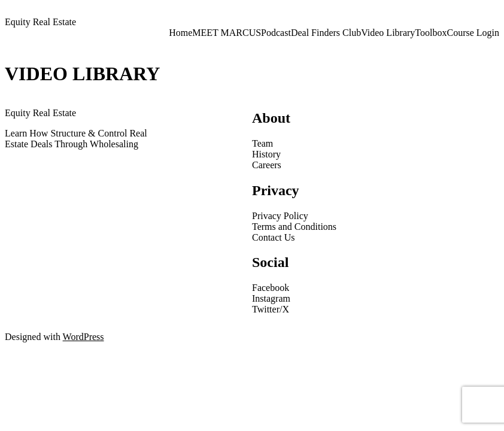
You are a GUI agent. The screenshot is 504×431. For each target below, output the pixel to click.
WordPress (84, 337)
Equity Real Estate (40, 22)
